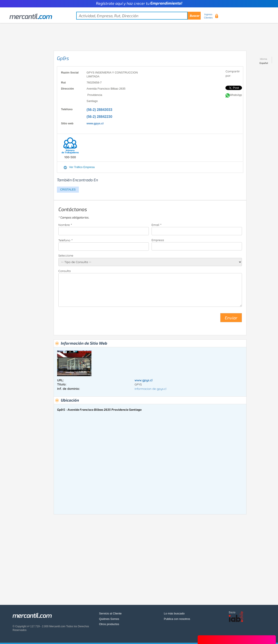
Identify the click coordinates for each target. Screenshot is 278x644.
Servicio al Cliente (110, 613)
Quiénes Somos (109, 619)
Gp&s (63, 58)
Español (264, 63)
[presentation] (91, 319)
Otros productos (109, 624)
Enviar (231, 318)
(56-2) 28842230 (99, 117)
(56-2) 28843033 (99, 110)
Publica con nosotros (177, 619)
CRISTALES (68, 189)
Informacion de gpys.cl (150, 389)
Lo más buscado (174, 613)
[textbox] (138, 16)
